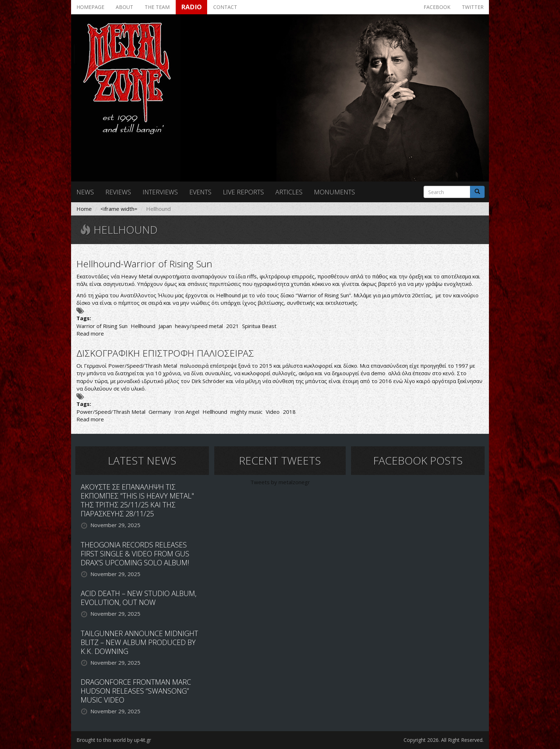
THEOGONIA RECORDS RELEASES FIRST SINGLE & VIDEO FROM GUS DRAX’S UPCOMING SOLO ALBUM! (135, 554)
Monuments (334, 192)
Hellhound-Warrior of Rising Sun (144, 264)
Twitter (473, 7)
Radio (191, 7)
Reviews (118, 192)
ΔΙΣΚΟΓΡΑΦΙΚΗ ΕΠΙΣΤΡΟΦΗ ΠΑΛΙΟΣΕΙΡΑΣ (165, 353)
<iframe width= (119, 209)
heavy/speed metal (199, 326)
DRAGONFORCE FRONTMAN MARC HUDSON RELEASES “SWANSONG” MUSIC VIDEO (136, 691)
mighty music (246, 412)
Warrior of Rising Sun (102, 326)
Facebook (437, 7)
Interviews (160, 192)
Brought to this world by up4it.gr (114, 740)
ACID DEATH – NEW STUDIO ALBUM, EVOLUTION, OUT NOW (139, 598)
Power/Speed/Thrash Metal (111, 412)
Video (273, 412)
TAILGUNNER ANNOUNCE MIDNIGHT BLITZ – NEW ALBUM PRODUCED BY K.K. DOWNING (139, 642)
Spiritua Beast (259, 326)
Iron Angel (187, 412)
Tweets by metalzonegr (280, 482)
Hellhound (143, 326)
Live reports (243, 192)
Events (200, 192)
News (85, 192)
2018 (289, 412)
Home (84, 209)
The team (157, 7)
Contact (225, 7)
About (124, 7)
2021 (232, 326)
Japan (165, 326)
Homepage (90, 7)
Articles (289, 192)
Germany (160, 412)
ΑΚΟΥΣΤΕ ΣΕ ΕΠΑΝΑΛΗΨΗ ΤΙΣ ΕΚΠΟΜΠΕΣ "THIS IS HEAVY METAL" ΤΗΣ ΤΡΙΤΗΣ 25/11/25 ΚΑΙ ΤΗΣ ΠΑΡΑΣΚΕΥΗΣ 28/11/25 (137, 500)
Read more (90, 333)
